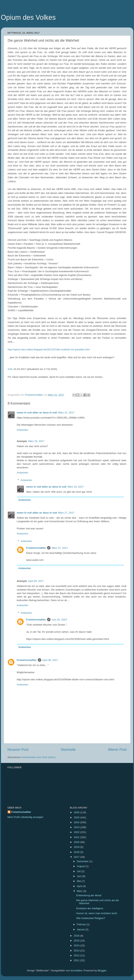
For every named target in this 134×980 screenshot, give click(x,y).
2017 (77, 857)
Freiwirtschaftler (36, 548)
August (81, 866)
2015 (77, 941)
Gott (10, 369)
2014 (77, 945)
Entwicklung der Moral (89, 895)
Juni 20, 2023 (59, 620)
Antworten (23, 430)
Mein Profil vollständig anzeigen (26, 817)
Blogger (102, 970)
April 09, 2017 (36, 581)
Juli (79, 871)
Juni (80, 876)
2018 (77, 852)
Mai (79, 881)
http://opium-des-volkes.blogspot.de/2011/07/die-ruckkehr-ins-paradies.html (49, 349)
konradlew (76, 970)
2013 (77, 951)
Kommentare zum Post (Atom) (38, 757)
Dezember (83, 861)
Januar (81, 929)
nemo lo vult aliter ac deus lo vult (37, 413)
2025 (77, 817)
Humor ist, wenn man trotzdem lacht (97, 913)
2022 (77, 832)
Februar (82, 924)
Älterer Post (117, 749)
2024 (77, 822)
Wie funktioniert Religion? (91, 918)
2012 (77, 955)
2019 (77, 847)
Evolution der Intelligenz (90, 908)
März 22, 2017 (66, 413)
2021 (77, 837)
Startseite (68, 749)
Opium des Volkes (28, 17)
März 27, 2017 (66, 513)
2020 (77, 842)
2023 (77, 827)
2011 (77, 960)
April (80, 886)
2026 (77, 812)
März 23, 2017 (36, 441)
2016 (77, 936)
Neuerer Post (18, 749)
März (80, 891)
